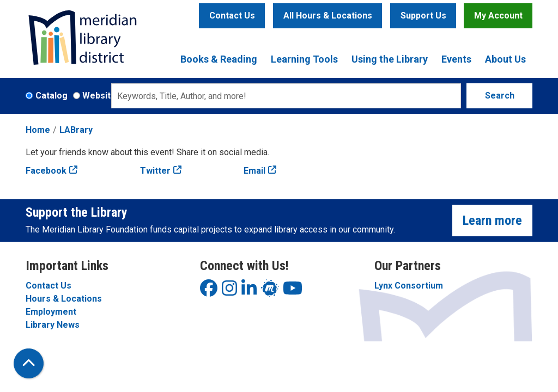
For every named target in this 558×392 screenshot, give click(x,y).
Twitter (155, 171)
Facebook (46, 171)
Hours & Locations (64, 299)
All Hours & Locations (328, 16)
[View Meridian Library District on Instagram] (229, 292)
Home (38, 130)
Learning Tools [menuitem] (304, 59)
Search (500, 96)
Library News (53, 325)
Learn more (492, 220)
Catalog (51, 96)
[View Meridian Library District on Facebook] (209, 292)
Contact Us (232, 16)
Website (99, 96)
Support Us (423, 16)
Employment (51, 312)
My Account (498, 16)
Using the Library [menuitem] (390, 59)
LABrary (76, 130)
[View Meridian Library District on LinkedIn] (249, 292)
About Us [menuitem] (505, 59)
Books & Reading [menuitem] (219, 59)
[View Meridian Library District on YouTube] (293, 292)
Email (254, 171)
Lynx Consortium (409, 286)
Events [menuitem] (456, 59)
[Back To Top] (29, 363)
